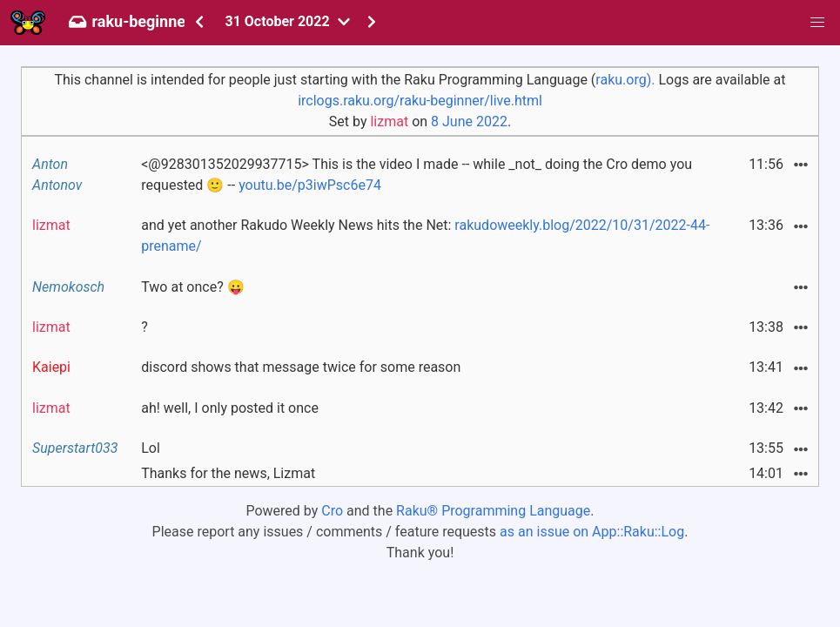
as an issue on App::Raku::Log (592, 532)
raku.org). (625, 80)
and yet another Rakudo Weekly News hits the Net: (425, 236)
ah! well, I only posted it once (230, 408)
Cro (332, 511)
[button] (817, 23)
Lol (151, 448)
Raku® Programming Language (493, 511)
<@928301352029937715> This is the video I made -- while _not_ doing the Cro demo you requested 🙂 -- (417, 175)
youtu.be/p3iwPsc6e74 (310, 185)
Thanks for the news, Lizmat (228, 473)
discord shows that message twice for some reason (301, 367)
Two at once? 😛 (192, 287)
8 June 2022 (469, 121)
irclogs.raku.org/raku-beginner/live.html (420, 101)
